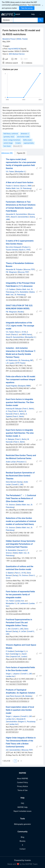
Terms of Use (22, 790)
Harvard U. (22, 550)
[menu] (34, 14)
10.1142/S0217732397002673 (17, 684)
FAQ (22, 803)
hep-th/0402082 (12, 611)
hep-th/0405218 (14, 49)
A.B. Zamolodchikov (13, 750)
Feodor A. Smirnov (13, 186)
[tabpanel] (22, 460)
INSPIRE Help (22, 807)
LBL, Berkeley (27, 696)
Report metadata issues (22, 811)
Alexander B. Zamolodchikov (16, 214)
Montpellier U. (20, 172)
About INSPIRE (22, 779)
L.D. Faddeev (11, 289)
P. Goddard (10, 651)
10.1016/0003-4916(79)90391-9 (18, 235)
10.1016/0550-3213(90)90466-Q (18, 490)
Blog (23, 837)
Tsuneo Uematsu (12, 250)
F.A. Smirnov (10, 505)
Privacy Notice (22, 786)
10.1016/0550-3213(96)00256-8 (18, 177)
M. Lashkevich (23, 603)
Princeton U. (21, 462)
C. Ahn (8, 629)
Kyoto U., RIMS (26, 186)
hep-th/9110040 (12, 255)
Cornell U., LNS (17, 485)
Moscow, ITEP (29, 269)
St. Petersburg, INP (26, 360)
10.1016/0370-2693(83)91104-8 (18, 277)
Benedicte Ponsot (9, 39)
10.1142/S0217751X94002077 (17, 196)
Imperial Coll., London (19, 657)
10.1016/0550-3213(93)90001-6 (18, 342)
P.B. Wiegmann (11, 272)
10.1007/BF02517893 (14, 586)
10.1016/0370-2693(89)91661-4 (18, 467)
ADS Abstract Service (17, 54)
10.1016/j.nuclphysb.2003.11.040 (18, 394)
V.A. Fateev (10, 172)
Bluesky (22, 841)
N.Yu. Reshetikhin (22, 292)
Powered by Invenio (23, 860)
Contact (22, 849)
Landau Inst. (20, 601)
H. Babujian (10, 439)
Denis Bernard (11, 482)
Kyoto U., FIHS (25, 250)
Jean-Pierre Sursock (13, 696)
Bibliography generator (22, 824)
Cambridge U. (20, 651)
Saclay (20, 482)
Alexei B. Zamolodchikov (20, 217)
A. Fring (9, 411)
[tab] (9, 153)
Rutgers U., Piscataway (27, 722)
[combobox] (25, 20)
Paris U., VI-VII (20, 332)
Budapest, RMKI (24, 386)
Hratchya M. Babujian (14, 409)
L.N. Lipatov (10, 363)
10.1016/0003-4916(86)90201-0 (18, 300)
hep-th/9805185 (12, 422)
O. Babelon (10, 573)
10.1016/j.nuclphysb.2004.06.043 (18, 614)
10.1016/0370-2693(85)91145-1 (18, 662)
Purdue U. (26, 247)
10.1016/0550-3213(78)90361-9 (18, 701)
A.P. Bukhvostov (12, 360)
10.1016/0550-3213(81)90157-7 (21, 371)
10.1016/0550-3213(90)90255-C (18, 535)
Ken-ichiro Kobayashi (14, 247)
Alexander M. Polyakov (14, 269)
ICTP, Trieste (20, 363)
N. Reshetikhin (11, 550)
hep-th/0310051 (12, 391)
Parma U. (15, 335)
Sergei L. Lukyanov (13, 674)
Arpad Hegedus (12, 386)
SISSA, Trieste (22, 39)
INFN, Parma (27, 335)
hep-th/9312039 (16, 194)
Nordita (21, 312)
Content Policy (22, 782)
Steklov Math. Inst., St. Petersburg (18, 188)
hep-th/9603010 (18, 583)
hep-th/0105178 (12, 447)
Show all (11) (18, 146)
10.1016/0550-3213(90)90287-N (18, 639)
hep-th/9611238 (12, 729)
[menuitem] (33, 14)
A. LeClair (23, 631)
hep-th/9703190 (16, 682)
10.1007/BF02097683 (18, 561)
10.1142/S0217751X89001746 (21, 513)
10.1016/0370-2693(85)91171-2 (18, 317)
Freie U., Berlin (28, 409)
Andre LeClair (11, 462)
